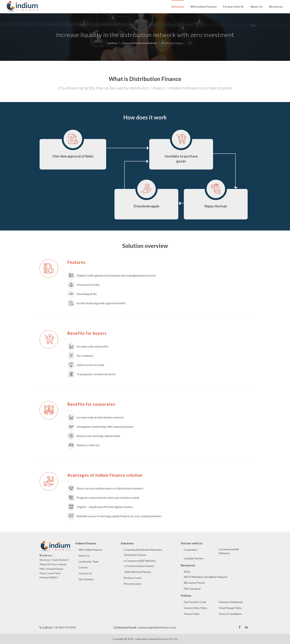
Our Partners (86, 579)
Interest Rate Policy (195, 608)
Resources (276, 7)
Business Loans (133, 578)
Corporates (190, 550)
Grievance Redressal (231, 602)
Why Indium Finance (204, 7)
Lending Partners (194, 558)
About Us (257, 7)
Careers (83, 567)
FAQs (187, 572)
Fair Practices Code (195, 602)
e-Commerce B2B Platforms (140, 561)
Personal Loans (133, 584)
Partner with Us (233, 7)
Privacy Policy (192, 614)
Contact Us (85, 573)
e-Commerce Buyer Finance (139, 566)
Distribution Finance (135, 555)
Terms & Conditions (230, 614)
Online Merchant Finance (138, 572)
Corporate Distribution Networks (139, 43)
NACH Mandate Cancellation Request (206, 577)
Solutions (112, 43)
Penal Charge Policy (230, 608)
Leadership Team (88, 561)
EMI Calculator (192, 589)
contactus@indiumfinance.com (157, 627)
